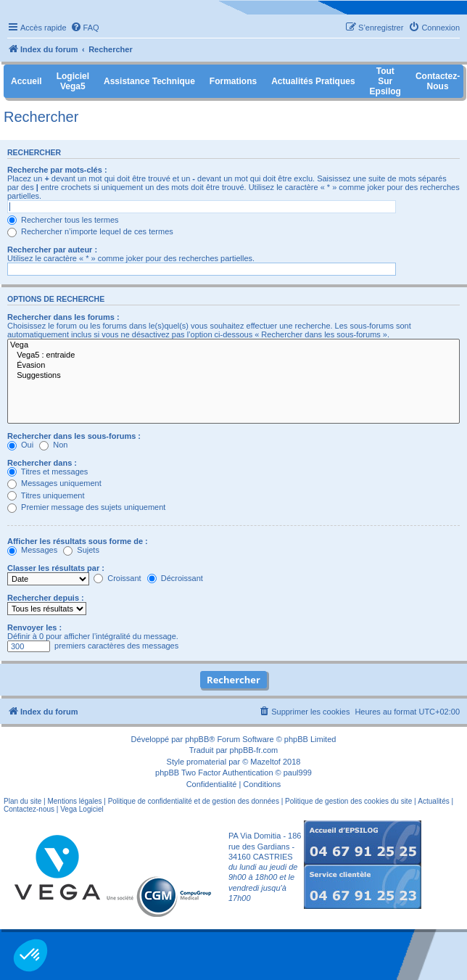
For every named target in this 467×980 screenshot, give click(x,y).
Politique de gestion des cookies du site (348, 801)
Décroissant (175, 578)
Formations (233, 81)
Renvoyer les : (34, 627)
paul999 (298, 773)
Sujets (81, 550)
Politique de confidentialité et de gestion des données (194, 801)
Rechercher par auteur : (52, 250)
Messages (32, 550)
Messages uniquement (54, 483)
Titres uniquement (46, 495)
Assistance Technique (149, 81)
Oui (20, 445)
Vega (233, 345)
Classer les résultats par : (56, 568)
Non (53, 445)
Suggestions (233, 376)
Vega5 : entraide (233, 355)
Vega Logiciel (82, 809)
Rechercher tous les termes (63, 220)
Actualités (433, 801)
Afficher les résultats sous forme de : (78, 541)
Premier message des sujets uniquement (86, 507)
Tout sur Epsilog (385, 81)
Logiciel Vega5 (73, 81)
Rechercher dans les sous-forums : (74, 436)
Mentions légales (74, 801)
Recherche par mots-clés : (57, 170)
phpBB (197, 739)
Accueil (26, 81)
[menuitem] (85, 28)
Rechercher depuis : (46, 598)
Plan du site (22, 801)
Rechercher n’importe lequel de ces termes (90, 231)
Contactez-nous (29, 809)
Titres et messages (47, 472)
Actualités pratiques (313, 81)
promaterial (206, 762)
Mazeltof (265, 762)
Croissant (117, 578)
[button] (30, 955)
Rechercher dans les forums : (63, 317)
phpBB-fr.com (254, 750)
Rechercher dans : (42, 463)
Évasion (233, 366)
